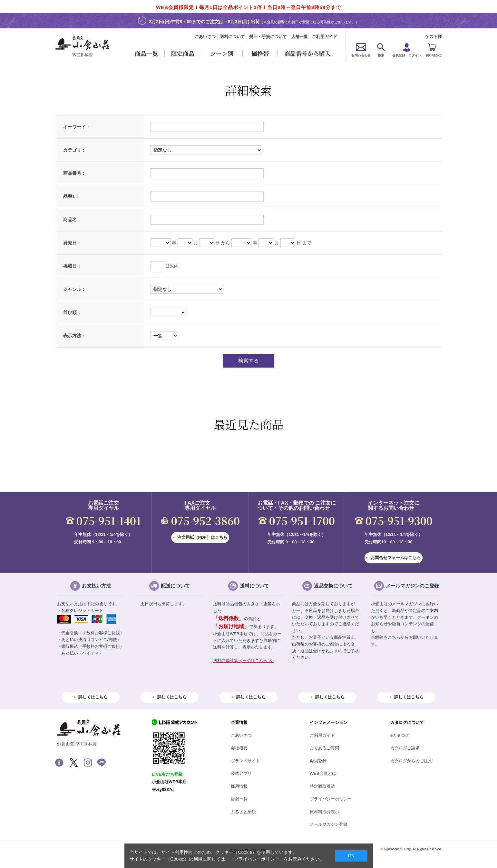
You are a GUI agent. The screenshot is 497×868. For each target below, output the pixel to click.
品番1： (71, 196)
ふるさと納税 (243, 812)
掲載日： (72, 266)
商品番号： (74, 173)
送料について (232, 37)
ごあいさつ (205, 37)
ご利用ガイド (325, 37)
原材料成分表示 (324, 812)
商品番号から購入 (307, 53)
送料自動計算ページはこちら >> (243, 661)
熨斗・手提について (268, 37)
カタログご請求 (405, 748)
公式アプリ (241, 773)
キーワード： (77, 127)
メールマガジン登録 (329, 824)
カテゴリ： (74, 150)
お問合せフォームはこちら (396, 558)
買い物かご (434, 55)
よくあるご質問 (324, 748)
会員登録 (318, 761)
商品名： (72, 220)
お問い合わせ (361, 55)
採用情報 (239, 786)
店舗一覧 (299, 37)
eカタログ (400, 735)
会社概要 (239, 748)
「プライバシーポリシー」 (257, 859)
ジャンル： (74, 289)
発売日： (72, 243)
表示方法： (74, 336)
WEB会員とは (323, 773)
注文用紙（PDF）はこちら (202, 537)
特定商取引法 (322, 786)
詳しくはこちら (93, 697)
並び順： (72, 312)
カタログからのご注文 (411, 761)
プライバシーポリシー (331, 799)
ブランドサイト (245, 761)
